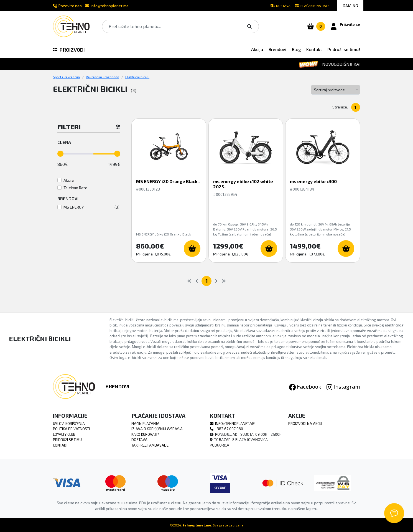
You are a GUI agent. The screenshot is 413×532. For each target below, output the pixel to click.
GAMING (350, 6)
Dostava (280, 6)
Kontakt (314, 49)
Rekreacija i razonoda (103, 77)
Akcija (257, 49)
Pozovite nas (67, 6)
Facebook (305, 386)
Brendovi (277, 49)
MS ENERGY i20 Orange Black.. (168, 181)
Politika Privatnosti (71, 429)
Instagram (343, 386)
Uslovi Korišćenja (69, 424)
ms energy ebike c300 (313, 181)
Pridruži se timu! (344, 49)
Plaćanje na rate (312, 6)
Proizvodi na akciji (305, 424)
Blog (296, 49)
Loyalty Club (64, 434)
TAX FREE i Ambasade (150, 445)
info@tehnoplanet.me (107, 6)
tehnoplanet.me (197, 525)
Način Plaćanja (145, 424)
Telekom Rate (75, 188)
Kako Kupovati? (145, 434)
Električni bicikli (137, 77)
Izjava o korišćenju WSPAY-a (157, 429)
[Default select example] (336, 90)
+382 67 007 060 (226, 429)
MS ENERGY (74, 207)
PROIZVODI (69, 50)
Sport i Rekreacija (66, 77)
